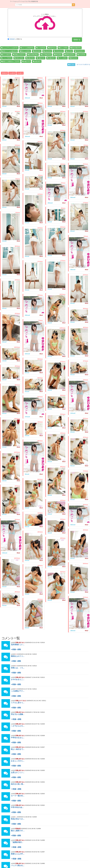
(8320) (41, 48)
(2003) (62, 58)
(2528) (81, 55)
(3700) (69, 51)
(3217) (6, 55)
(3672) (79, 51)
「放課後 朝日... (17, 842)
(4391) (25, 51)
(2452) (19, 58)
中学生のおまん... (18, 738)
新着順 (4, 73)
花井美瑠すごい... (18, 645)
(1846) (73, 58)
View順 (20, 73)
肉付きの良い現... (18, 784)
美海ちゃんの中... (18, 854)
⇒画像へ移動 (16, 649)
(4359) (47, 51)
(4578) (76, 48)
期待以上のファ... (18, 656)
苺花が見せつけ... (18, 819)
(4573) (9, 51)
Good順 (12, 73)
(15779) (9, 48)
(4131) (58, 51)
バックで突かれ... (18, 866)
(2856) (33, 55)
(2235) (30, 58)
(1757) (26, 61)
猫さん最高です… (18, 831)
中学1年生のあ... (17, 807)
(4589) (63, 48)
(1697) (37, 61)
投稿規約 (12, 39)
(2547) (69, 55)
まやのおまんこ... (18, 679)
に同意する (15, 39)
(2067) (51, 58)
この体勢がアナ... (18, 691)
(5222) (52, 48)
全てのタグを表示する (83, 64)
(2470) (6, 58)
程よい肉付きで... (18, 749)
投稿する (77, 40)
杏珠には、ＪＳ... (18, 668)
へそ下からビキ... (18, 726)
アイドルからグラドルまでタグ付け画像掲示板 (24, 1)
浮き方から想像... (18, 714)
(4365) (37, 51)
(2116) (40, 58)
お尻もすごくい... (18, 772)
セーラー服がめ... (18, 796)
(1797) (10, 61)
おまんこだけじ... (18, 761)
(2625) (46, 55)
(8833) (27, 48)
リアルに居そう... (18, 703)
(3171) (19, 55)
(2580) (58, 55)
